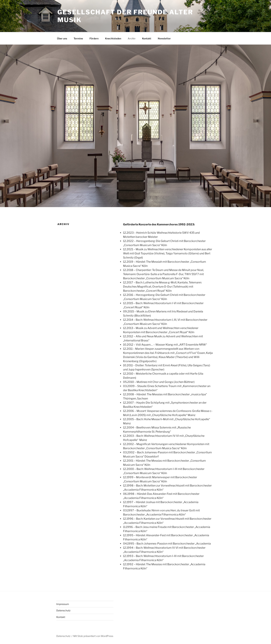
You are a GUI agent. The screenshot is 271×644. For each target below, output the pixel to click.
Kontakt (147, 38)
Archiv (132, 38)
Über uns (62, 38)
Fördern (94, 38)
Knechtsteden (113, 38)
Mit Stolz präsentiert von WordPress (93, 636)
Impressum (63, 604)
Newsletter (164, 38)
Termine (78, 38)
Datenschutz (63, 610)
